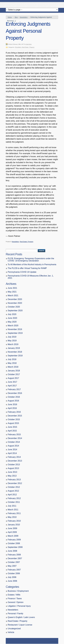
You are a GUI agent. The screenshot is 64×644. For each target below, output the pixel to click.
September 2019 (15, 333)
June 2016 (12, 404)
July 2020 (12, 314)
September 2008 (15, 547)
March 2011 (13, 510)
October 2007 (14, 562)
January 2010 (14, 525)
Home (10, 17)
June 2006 (12, 581)
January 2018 (14, 371)
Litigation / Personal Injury (19, 606)
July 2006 (12, 577)
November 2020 (15, 303)
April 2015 (12, 431)
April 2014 (12, 453)
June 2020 (12, 318)
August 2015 (13, 423)
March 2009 (13, 536)
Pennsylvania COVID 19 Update (22, 272)
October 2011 (14, 502)
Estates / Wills (14, 595)
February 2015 (14, 434)
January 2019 (14, 348)
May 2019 (12, 341)
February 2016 (14, 412)
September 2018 (15, 356)
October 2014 (14, 442)
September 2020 (15, 311)
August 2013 (13, 468)
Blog (16, 17)
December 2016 (15, 393)
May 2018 (12, 363)
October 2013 (14, 465)
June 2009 (12, 528)
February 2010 (14, 521)
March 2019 (13, 344)
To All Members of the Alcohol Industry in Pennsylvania (32, 264)
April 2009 (12, 532)
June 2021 (12, 288)
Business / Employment (18, 591)
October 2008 (14, 543)
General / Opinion (16, 602)
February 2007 (14, 570)
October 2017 (14, 374)
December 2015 (15, 416)
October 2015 (14, 419)
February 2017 (14, 389)
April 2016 (12, 408)
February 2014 (14, 457)
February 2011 (14, 513)
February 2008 (14, 555)
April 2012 (12, 495)
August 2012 (13, 491)
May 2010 (12, 517)
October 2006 (14, 573)
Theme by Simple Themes (54, 642)
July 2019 (12, 337)
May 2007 (12, 566)
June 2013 (12, 472)
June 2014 (12, 450)
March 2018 (13, 367)
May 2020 (12, 322)
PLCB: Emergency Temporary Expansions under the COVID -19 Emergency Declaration (31, 260)
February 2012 (14, 498)
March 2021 (13, 296)
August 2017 (13, 378)
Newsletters (24, 17)
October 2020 (14, 307)
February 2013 (14, 480)
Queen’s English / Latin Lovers (21, 617)
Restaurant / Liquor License (20, 625)
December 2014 (15, 438)
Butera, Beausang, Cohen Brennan (32, 4)
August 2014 (13, 446)
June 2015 (12, 427)
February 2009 (14, 540)
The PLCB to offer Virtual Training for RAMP (27, 268)
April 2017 (12, 386)
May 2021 (12, 292)
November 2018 (15, 352)
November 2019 (15, 329)
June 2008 (12, 551)
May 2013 (12, 476)
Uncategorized (14, 629)
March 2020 (13, 326)
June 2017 (12, 382)
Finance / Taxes (15, 598)
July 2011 (12, 506)
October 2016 (14, 397)
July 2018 (12, 359)
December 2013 (15, 461)
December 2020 (15, 299)
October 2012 (14, 487)
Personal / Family (15, 614)
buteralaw (29, 44)
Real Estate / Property (28, 47)
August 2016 (13, 401)
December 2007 (15, 558)
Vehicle (11, 632)
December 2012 (15, 483)
